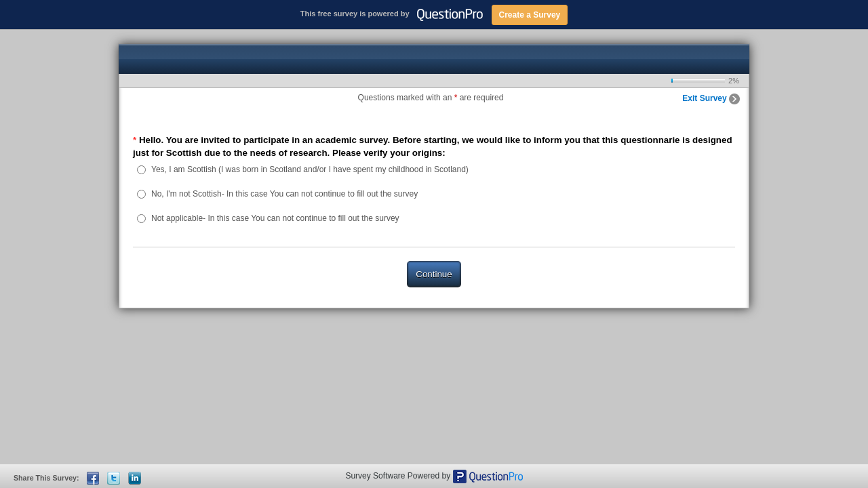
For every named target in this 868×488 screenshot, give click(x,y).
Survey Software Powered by (399, 476)
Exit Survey (711, 98)
